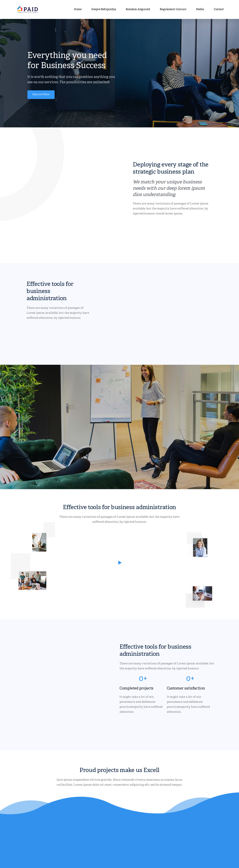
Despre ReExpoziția (104, 9)
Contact (219, 9)
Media (200, 9)
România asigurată (138, 9)
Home (78, 9)
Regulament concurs (173, 9)
